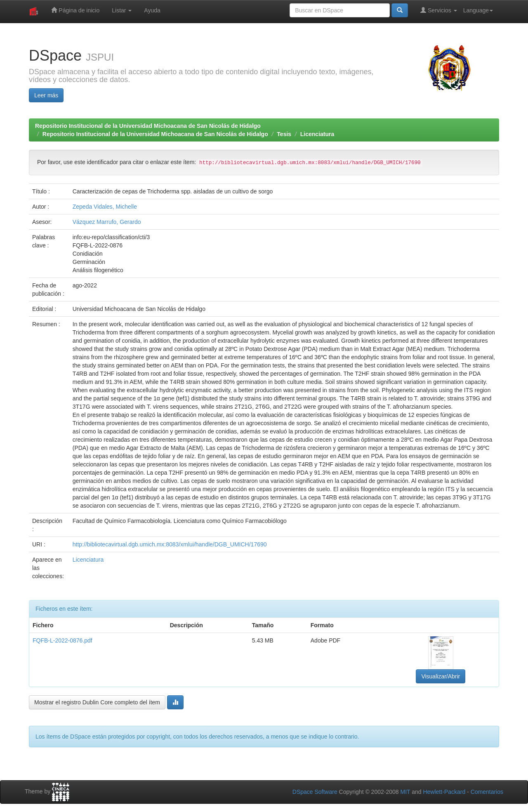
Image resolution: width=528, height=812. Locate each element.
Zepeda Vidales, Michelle (105, 207)
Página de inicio (75, 10)
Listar (122, 10)
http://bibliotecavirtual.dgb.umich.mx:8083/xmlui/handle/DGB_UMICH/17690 (170, 544)
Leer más (46, 95)
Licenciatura (317, 134)
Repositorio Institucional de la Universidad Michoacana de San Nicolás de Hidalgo (148, 126)
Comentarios (487, 792)
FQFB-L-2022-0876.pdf (62, 640)
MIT (405, 792)
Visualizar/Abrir (441, 676)
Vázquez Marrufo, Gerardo (107, 222)
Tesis (284, 134)
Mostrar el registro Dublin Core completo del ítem (97, 702)
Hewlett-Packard (444, 792)
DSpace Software (315, 792)
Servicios (439, 10)
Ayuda (152, 10)
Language (478, 10)
